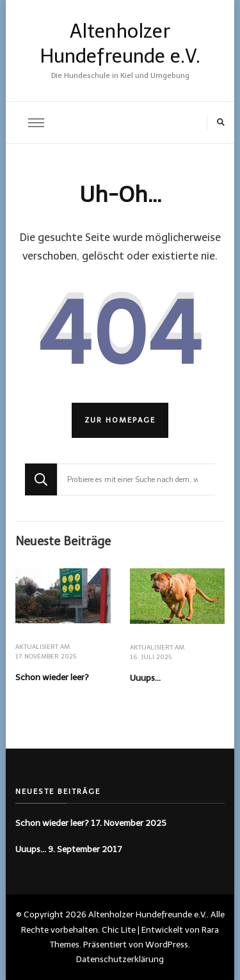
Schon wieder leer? (52, 677)
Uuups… (145, 678)
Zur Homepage (120, 420)
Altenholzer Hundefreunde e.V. (148, 914)
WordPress (167, 944)
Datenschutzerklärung (120, 959)
